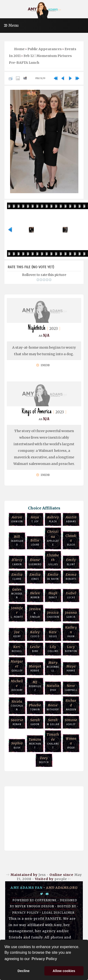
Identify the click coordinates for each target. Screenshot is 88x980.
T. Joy (35, 519)
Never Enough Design (34, 906)
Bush (17, 745)
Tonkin (35, 707)
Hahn (71, 632)
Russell (17, 649)
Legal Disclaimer (58, 913)
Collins (53, 649)
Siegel (53, 634)
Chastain (53, 614)
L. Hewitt (17, 612)
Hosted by (67, 906)
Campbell (71, 688)
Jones (35, 577)
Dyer (53, 688)
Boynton (71, 649)
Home (19, 49)
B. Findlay (35, 613)
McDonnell (53, 666)
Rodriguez (35, 686)
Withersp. (53, 707)
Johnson (17, 519)
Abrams (71, 519)
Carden (17, 562)
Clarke (17, 577)
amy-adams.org (62, 888)
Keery (17, 634)
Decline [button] (24, 971)
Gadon (35, 722)
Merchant (35, 743)
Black (71, 540)
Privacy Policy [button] (44, 959)
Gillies (53, 560)
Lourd (35, 542)
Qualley (17, 666)
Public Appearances (45, 49)
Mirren (35, 595)
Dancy (53, 595)
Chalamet (53, 741)
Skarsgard (17, 541)
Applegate (53, 538)
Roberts (71, 577)
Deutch (44, 760)
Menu (11, 25)
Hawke (71, 668)
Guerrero (35, 562)
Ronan (17, 722)
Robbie (35, 668)
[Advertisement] (44, 817)
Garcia (71, 614)
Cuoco (35, 634)
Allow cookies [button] (64, 971)
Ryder (71, 743)
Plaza (53, 519)
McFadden (17, 593)
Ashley (71, 722)
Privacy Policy (25, 913)
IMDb (43, 365)
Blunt (71, 562)
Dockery (17, 685)
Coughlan (17, 705)
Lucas (71, 595)
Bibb (35, 649)
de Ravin (53, 577)
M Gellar (53, 722)
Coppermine (46, 900)
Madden (71, 705)
